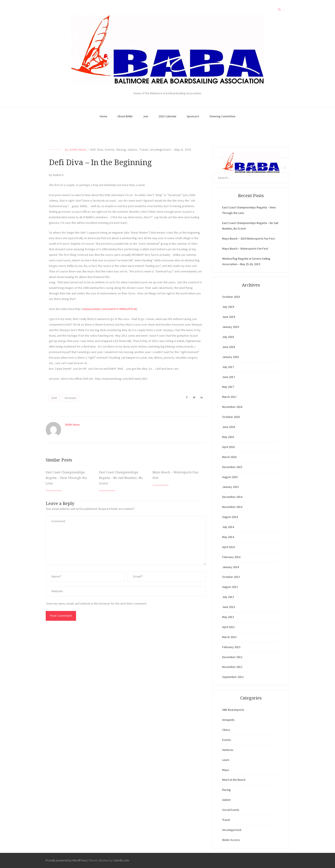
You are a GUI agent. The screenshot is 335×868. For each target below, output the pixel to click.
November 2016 (232, 407)
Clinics (226, 730)
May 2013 (228, 617)
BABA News (78, 150)
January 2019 (231, 327)
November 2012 (232, 667)
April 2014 (228, 547)
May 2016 (228, 437)
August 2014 (230, 517)
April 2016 (228, 447)
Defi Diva (96, 150)
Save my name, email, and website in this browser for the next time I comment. (97, 603)
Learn (226, 760)
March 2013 (229, 637)
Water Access (231, 840)
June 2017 (229, 377)
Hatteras (228, 750)
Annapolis (228, 720)
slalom (132, 150)
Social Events (231, 810)
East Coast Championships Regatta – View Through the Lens (66, 478)
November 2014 (232, 507)
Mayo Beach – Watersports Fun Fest (245, 249)
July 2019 (228, 307)
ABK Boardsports (233, 710)
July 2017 (228, 367)
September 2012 (233, 677)
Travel (143, 150)
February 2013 (231, 647)
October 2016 (231, 417)
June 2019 (229, 317)
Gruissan (70, 398)
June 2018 (229, 347)
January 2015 (231, 487)
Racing (121, 150)
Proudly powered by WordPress (66, 860)
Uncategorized (160, 150)
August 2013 (230, 587)
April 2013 (228, 627)
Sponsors (193, 116)
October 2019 (231, 297)
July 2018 (228, 337)
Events (109, 150)
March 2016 (229, 457)
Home (104, 116)
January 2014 (231, 567)
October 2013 (231, 577)
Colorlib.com (121, 860)
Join (146, 116)
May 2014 (228, 537)
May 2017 (228, 387)
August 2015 (230, 477)
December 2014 (232, 497)
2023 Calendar (167, 116)
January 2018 (231, 357)
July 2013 (228, 597)
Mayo (226, 770)
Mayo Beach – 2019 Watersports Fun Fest (248, 238)
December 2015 (232, 467)
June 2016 (229, 427)
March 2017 (229, 397)
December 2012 (232, 657)
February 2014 (231, 557)
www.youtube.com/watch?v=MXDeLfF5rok (110, 309)
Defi (54, 398)
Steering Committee (222, 116)
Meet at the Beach (234, 780)
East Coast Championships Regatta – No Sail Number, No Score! (121, 478)
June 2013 (229, 607)
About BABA (125, 116)
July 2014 (228, 527)
